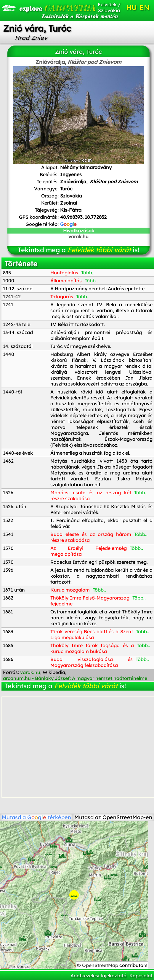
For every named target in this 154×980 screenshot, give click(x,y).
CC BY (87, 160)
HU (131, 7)
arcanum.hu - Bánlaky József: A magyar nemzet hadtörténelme (75, 678)
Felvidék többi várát (99, 250)
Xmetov (72, 160)
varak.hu (78, 237)
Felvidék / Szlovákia (109, 7)
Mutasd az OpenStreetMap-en (113, 817)
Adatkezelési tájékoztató (98, 976)
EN (145, 7)
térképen (49, 817)
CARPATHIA (42, 8)
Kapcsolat (141, 976)
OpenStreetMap (101, 965)
